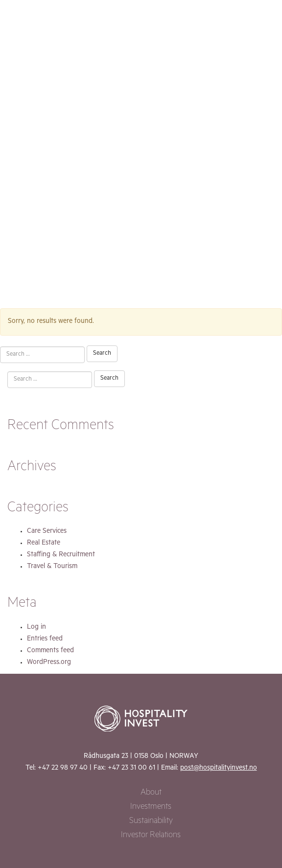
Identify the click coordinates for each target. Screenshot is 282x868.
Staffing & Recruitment (61, 555)
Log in (36, 628)
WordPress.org (49, 663)
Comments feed (50, 651)
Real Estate (44, 544)
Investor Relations (151, 836)
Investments (151, 808)
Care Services (47, 532)
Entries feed (45, 640)
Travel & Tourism (52, 567)
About (151, 793)
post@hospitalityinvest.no (219, 769)
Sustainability (151, 822)
